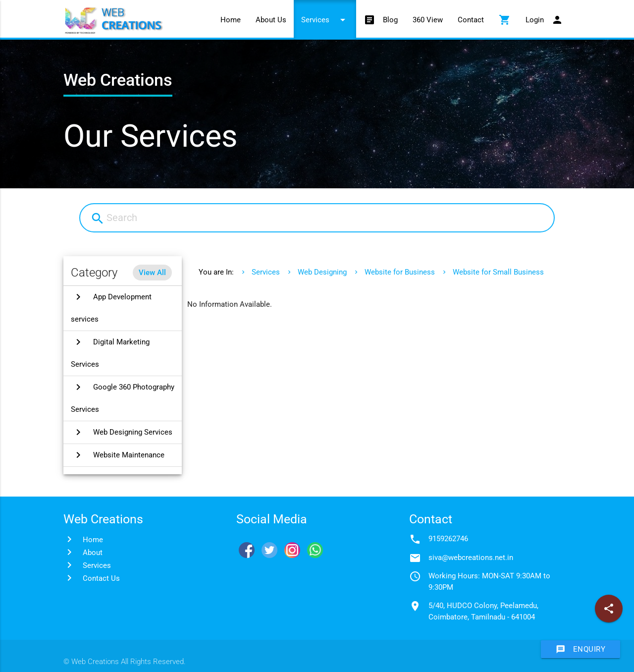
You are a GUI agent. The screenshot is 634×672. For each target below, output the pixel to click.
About (93, 553)
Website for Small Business (498, 272)
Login (544, 20)
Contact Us (101, 578)
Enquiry (581, 649)
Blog (381, 20)
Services (325, 20)
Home (231, 20)
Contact (471, 20)
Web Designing (322, 272)
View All (152, 273)
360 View (428, 20)
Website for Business (400, 272)
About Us (271, 20)
